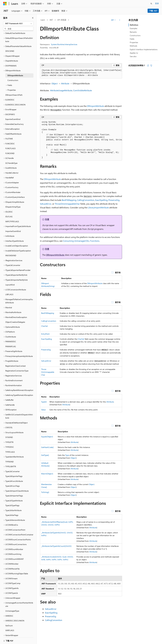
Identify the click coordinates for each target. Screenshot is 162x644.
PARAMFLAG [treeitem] (11, 333)
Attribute (65, 83)
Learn (43, 20)
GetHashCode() (47, 447)
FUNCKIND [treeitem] (10, 140)
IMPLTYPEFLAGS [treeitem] (12, 208)
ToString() (45, 492)
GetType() (45, 455)
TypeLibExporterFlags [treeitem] (14, 463)
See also (133, 56)
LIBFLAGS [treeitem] (9, 281)
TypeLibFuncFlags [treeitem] (12, 472)
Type (67, 455)
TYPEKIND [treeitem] (9, 448)
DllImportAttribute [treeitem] (15, 62)
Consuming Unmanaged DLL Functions (81, 241)
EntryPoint (45, 334)
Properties (134, 42)
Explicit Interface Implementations (144, 49)
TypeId (44, 402)
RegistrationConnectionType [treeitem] (17, 357)
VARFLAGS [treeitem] (10, 617)
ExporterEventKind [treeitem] (13, 106)
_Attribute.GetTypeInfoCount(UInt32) (56, 546)
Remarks (133, 32)
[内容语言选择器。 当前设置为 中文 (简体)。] (11, 639)
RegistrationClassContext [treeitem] (16, 352)
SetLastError (46, 204)
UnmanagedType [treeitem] (12, 597)
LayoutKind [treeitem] (10, 271)
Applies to (134, 53)
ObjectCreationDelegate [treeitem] (15, 309)
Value (43, 410)
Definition (134, 25)
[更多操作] (120, 20)
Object (55, 83)
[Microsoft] (5, 4)
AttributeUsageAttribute (61, 90)
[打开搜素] (151, 4)
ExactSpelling (101, 200)
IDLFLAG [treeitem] (9, 203)
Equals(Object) (47, 437)
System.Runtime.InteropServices (64, 44)
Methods (133, 46)
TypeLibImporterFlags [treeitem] (14, 482)
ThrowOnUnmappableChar (67, 204)
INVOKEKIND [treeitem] (11, 242)
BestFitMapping (69, 200)
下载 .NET (153, 11)
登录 (157, 3)
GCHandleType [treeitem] (11, 150)
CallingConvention (86, 200)
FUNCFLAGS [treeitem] (10, 135)
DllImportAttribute (96, 106)
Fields (132, 39)
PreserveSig (114, 200)
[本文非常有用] (148, 65)
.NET (51, 20)
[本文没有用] (151, 65)
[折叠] (33, 18)
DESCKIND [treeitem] (10, 38)
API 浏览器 (62, 20)
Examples (134, 28)
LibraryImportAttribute (98, 207)
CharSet (44, 326)
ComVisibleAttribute (82, 90)
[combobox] (18, 23)
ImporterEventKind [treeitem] (13, 218)
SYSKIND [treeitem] (9, 424)
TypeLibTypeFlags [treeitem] (12, 492)
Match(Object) (47, 474)
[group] (81, 73)
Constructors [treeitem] (13, 67)
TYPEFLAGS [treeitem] (10, 438)
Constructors (135, 35)
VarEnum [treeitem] (9, 612)
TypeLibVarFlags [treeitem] (12, 502)
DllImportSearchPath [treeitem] (14, 81)
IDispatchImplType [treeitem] (13, 193)
